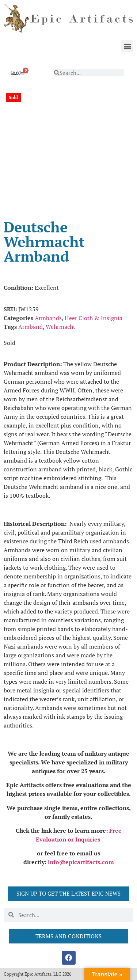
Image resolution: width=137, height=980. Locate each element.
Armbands (48, 318)
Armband (31, 327)
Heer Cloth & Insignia (94, 318)
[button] (127, 46)
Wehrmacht (60, 327)
